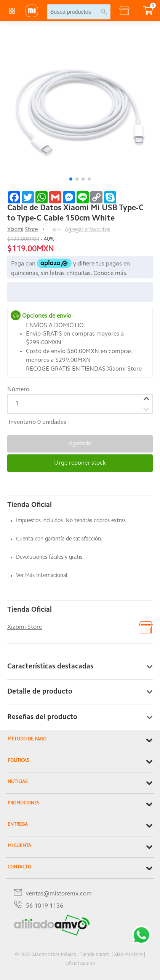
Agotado (80, 444)
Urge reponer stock (80, 463)
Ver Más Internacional (42, 576)
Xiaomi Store (25, 627)
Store (31, 230)
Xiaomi (15, 230)
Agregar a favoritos (87, 230)
